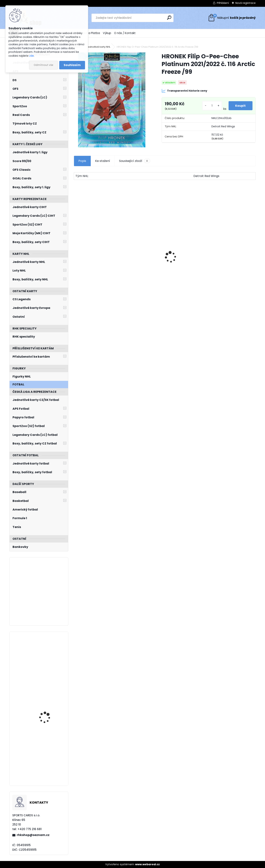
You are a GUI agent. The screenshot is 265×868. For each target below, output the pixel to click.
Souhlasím (72, 65)
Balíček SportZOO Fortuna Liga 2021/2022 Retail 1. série (95, 259)
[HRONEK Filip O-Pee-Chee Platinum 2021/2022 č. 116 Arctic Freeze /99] (112, 100)
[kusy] (211, 106)
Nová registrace (245, 3)
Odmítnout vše (43, 65)
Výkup (107, 33)
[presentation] (76, 251)
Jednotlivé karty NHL (98, 47)
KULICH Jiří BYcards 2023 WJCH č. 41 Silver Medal (48, 700)
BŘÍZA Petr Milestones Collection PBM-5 (184, 253)
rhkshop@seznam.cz (33, 835)
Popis (82, 161)
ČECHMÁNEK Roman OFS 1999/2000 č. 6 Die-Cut (140, 268)
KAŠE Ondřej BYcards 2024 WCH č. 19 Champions (47, 653)
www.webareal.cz (147, 864)
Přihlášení (223, 3)
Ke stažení (103, 161)
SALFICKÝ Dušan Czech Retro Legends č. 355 (231, 267)
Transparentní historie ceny (184, 91)
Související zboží (135, 161)
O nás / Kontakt (125, 33)
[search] (169, 18)
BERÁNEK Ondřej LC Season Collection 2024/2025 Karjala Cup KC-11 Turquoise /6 (49, 750)
